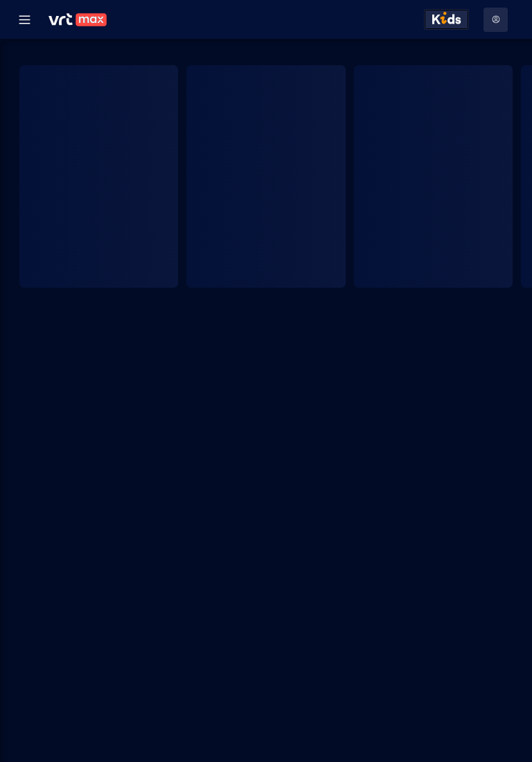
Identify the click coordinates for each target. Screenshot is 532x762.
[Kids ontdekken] (446, 19)
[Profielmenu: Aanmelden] (496, 20)
